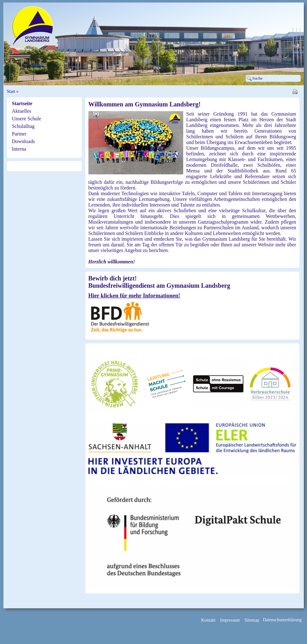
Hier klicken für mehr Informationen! (134, 296)
